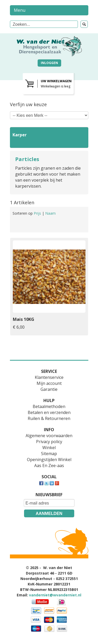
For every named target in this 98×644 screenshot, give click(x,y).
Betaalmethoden (49, 406)
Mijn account (49, 383)
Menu (20, 10)
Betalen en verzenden (49, 412)
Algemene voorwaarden (49, 436)
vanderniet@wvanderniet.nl (55, 595)
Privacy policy (49, 442)
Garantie (49, 389)
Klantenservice (49, 377)
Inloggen (49, 63)
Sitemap (49, 454)
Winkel (49, 448)
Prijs (38, 213)
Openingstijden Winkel (49, 460)
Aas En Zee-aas (49, 466)
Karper (20, 135)
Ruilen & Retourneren (49, 418)
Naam (50, 213)
